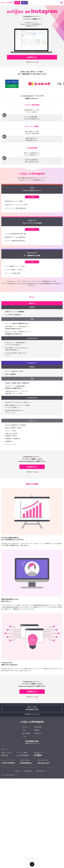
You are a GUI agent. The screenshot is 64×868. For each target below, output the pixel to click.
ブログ (24, 736)
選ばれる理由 (26, 733)
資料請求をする (32, 57)
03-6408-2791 (32, 709)
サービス (25, 727)
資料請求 (17, 3)
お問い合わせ (38, 733)
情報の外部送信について (42, 771)
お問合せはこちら (31, 472)
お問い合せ (24, 3)
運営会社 (17, 771)
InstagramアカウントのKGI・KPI (10, 544)
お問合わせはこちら (31, 62)
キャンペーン (14, 201)
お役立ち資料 (38, 727)
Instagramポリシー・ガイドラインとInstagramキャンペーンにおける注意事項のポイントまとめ (33, 283)
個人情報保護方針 (28, 771)
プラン (24, 730)
